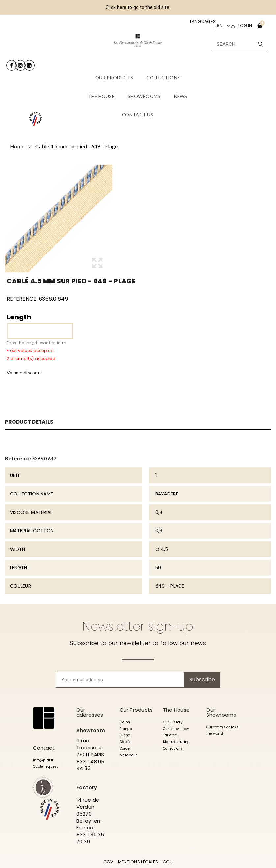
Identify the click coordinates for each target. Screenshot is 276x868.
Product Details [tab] (31, 422)
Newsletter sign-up (138, 626)
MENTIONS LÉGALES (138, 862)
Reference (18, 458)
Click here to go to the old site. (138, 7)
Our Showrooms (221, 712)
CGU (168, 862)
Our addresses (90, 712)
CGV (108, 862)
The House (177, 710)
